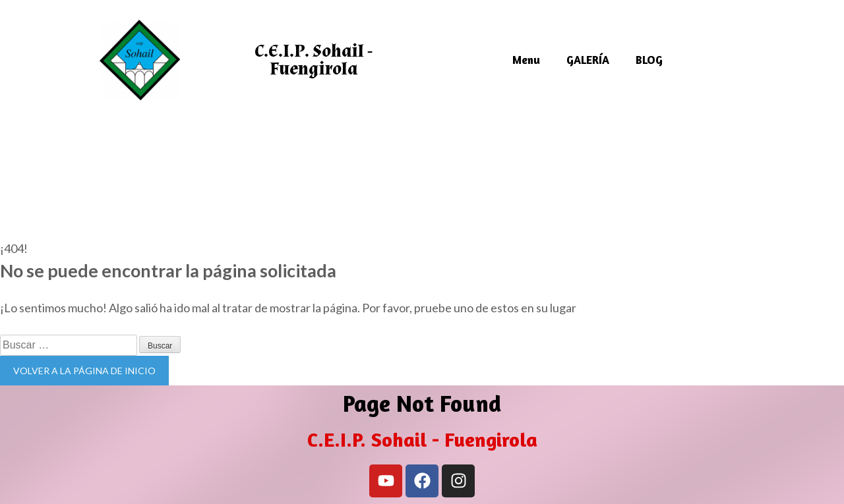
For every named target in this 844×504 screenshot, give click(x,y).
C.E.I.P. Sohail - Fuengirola (314, 60)
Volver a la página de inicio (84, 371)
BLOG (649, 60)
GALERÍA (588, 60)
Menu (526, 60)
